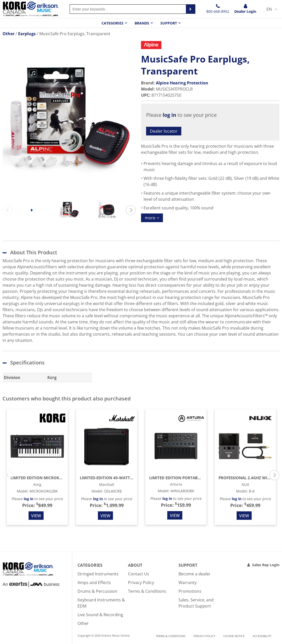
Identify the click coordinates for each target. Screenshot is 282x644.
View (36, 516)
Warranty (188, 583)
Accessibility (262, 636)
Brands (142, 23)
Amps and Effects (94, 583)
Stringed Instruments (98, 574)
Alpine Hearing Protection (182, 83)
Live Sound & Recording (100, 615)
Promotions (190, 591)
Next (131, 210)
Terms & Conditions (147, 591)
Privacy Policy (141, 583)
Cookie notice (234, 636)
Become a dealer (195, 574)
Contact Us (139, 574)
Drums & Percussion (97, 591)
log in (169, 115)
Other (83, 623)
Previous (8, 210)
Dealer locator (164, 131)
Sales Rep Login (266, 565)
